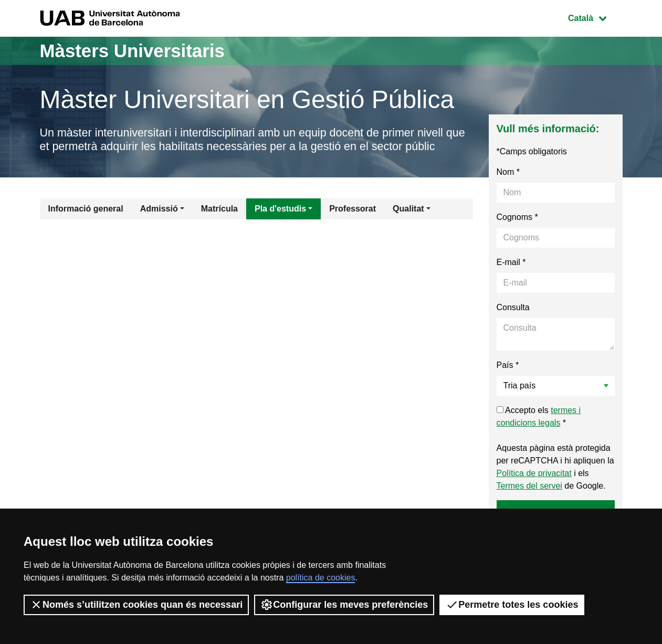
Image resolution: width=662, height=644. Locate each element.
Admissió (159, 209)
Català (595, 17)
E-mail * (511, 263)
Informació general (86, 209)
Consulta (513, 308)
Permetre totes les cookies (512, 605)
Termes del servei (529, 486)
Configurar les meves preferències (344, 605)
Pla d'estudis (280, 209)
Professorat (353, 209)
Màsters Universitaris (135, 51)
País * (508, 366)
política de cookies (321, 578)
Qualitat (408, 209)
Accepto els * (539, 417)
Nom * (508, 172)
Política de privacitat (534, 474)
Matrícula (219, 209)
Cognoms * (517, 218)
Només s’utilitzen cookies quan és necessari (136, 605)
